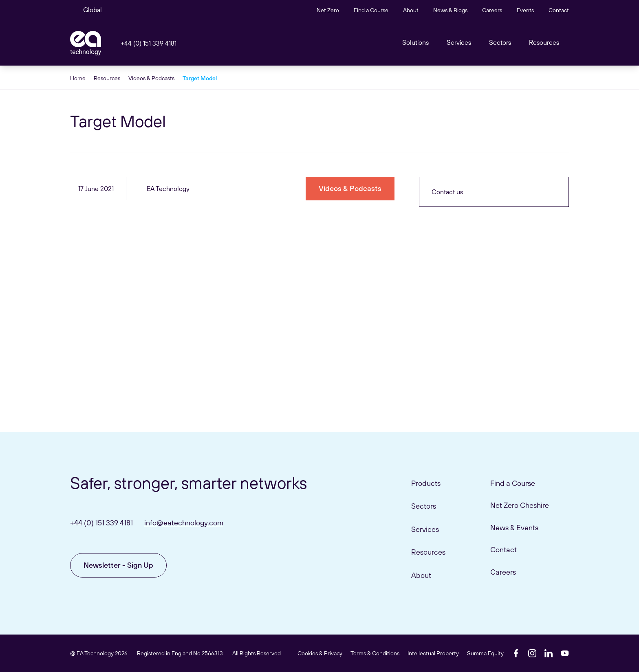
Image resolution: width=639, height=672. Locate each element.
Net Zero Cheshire (520, 505)
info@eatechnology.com (184, 523)
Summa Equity (485, 653)
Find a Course (371, 10)
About (411, 10)
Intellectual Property (433, 653)
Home (78, 78)
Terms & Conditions (375, 653)
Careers (492, 10)
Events (525, 10)
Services (425, 529)
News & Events (514, 528)
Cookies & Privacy (320, 653)
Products (426, 483)
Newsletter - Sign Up (118, 565)
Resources (544, 42)
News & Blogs (450, 10)
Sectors (500, 42)
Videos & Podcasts (151, 78)
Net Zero (328, 10)
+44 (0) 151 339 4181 (149, 43)
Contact (559, 10)
